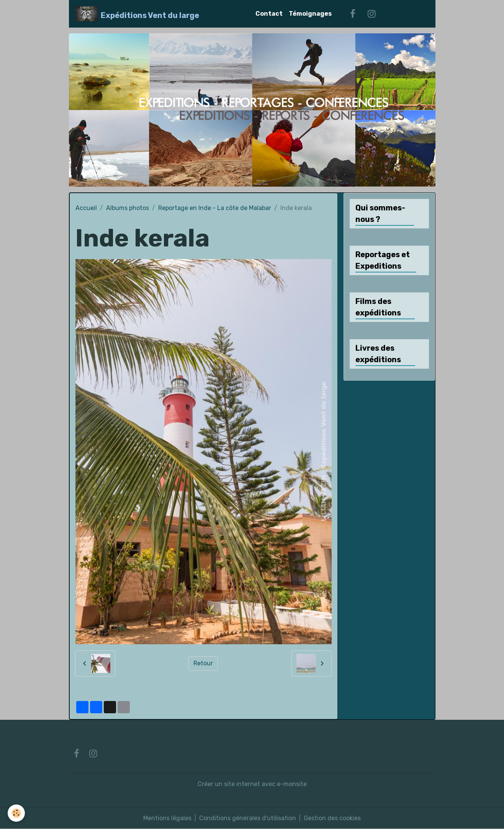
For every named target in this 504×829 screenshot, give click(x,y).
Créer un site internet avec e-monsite (252, 784)
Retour (203, 663)
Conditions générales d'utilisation (248, 818)
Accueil (86, 208)
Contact (269, 14)
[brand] (137, 14)
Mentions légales (167, 818)
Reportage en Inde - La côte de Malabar (215, 208)
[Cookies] (16, 813)
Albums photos (128, 208)
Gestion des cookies (332, 818)
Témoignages (310, 14)
